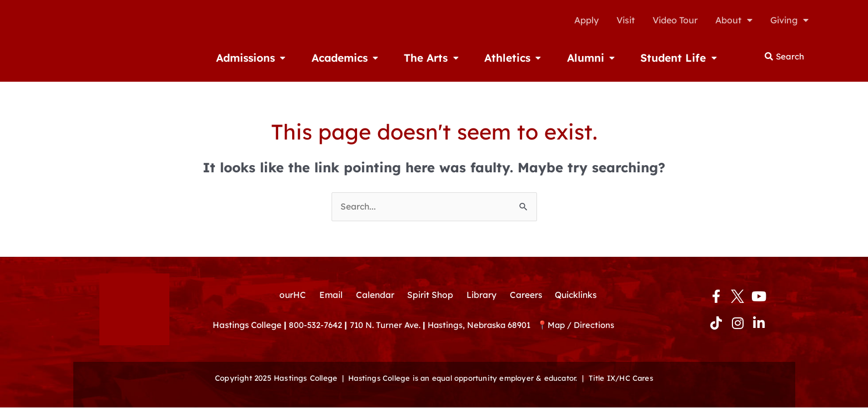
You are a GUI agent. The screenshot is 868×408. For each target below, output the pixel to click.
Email (328, 295)
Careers (526, 295)
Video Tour (675, 20)
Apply (586, 20)
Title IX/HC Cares (624, 378)
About (734, 20)
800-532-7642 (316, 326)
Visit (626, 20)
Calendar (373, 295)
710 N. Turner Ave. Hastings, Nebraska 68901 (446, 326)
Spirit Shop (429, 295)
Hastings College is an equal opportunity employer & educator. (462, 378)
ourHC (290, 295)
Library (481, 295)
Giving (789, 20)
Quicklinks (578, 295)
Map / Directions (587, 326)
